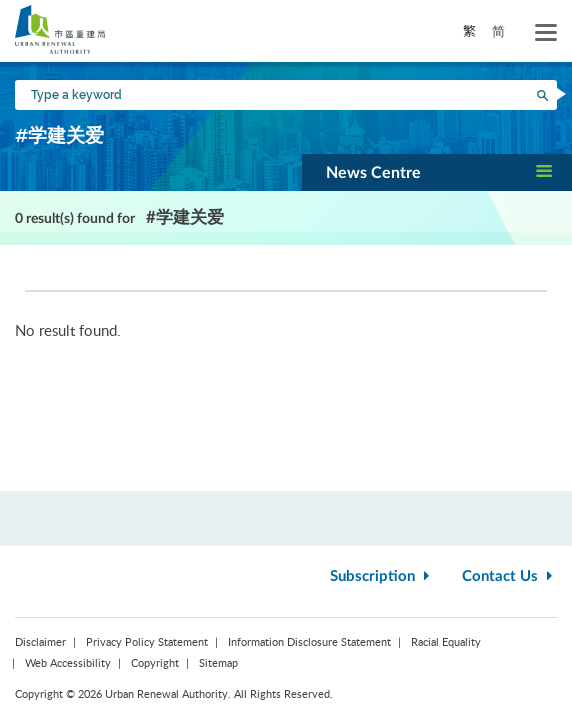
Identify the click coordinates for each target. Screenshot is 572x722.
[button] (437, 172)
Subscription (382, 576)
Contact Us (509, 576)
